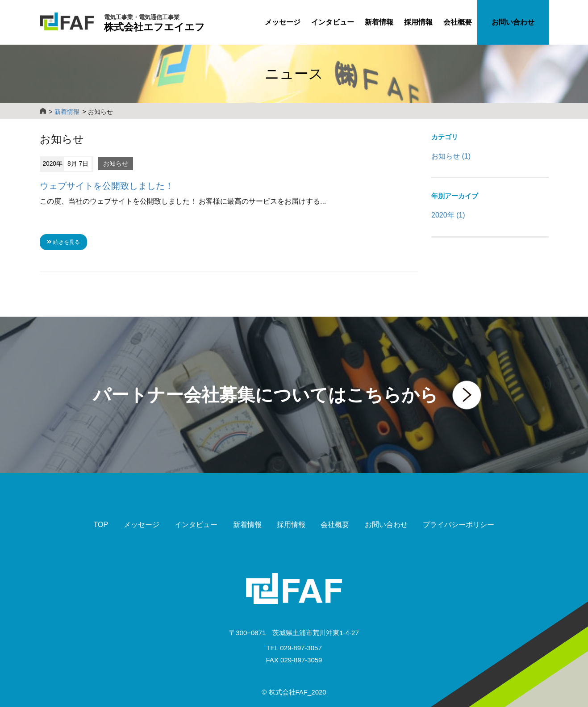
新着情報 (379, 22)
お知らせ (116, 164)
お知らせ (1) (451, 156)
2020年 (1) (448, 215)
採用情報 (418, 22)
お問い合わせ (513, 22)
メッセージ (283, 22)
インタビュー (333, 22)
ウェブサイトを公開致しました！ (107, 186)
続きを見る (63, 242)
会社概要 (458, 22)
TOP (101, 525)
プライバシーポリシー (459, 525)
